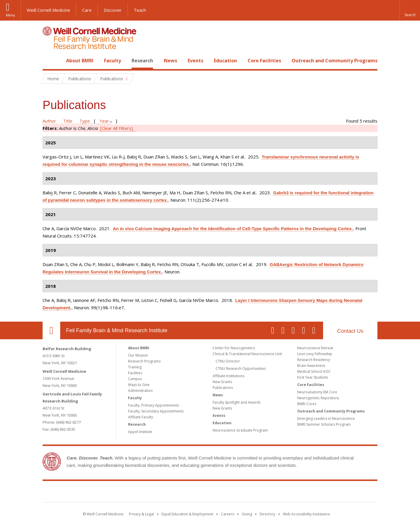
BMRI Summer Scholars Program (324, 424)
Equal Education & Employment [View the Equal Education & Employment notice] (187, 514)
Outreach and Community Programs (335, 61)
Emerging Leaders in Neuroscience (326, 418)
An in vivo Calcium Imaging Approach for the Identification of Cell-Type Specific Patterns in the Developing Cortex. (233, 229)
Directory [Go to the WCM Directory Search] (267, 514)
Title (68, 121)
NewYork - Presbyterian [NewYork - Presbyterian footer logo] (259, 493)
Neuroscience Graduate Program (240, 430)
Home (49, 61)
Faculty (112, 61)
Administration (140, 391)
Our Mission (138, 355)
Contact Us (350, 331)
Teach (140, 10)
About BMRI (80, 61)
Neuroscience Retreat (315, 348)
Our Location (51, 330)
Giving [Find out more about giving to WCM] (247, 514)
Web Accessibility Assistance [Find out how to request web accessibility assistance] (306, 514)
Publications (223, 388)
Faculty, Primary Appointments (153, 405)
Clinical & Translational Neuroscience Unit (247, 354)
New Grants (222, 382)
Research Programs (144, 361)
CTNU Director (228, 361)
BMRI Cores (307, 404)
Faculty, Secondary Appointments (156, 411)
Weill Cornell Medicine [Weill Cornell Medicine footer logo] (167, 493)
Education (225, 61)
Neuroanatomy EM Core (317, 392)
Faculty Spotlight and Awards (237, 402)
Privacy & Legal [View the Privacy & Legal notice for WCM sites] (141, 514)
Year (104, 121)
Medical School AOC (314, 371)
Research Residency (314, 360)
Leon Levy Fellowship (315, 354)
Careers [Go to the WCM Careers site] (227, 514)
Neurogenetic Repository (318, 398)
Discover (113, 10)
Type (85, 121)
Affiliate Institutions (229, 376)
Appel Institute (140, 432)
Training (135, 367)
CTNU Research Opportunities (241, 369)
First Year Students (313, 377)
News (170, 61)
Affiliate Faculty (141, 417)
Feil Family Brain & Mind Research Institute (117, 330)
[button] (410, 10)
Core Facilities (264, 61)
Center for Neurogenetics (234, 348)
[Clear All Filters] (116, 128)
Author (49, 121)
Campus (135, 379)
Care (87, 10)
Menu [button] (10, 15)
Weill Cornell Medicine (48, 10)
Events (195, 61)
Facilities (135, 373)
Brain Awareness (311, 366)
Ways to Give (139, 385)
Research (142, 61)
